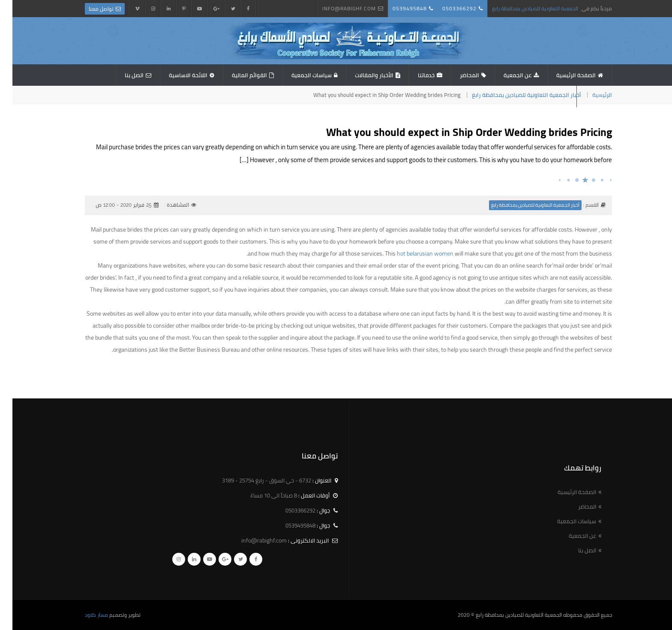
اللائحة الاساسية (176, 75)
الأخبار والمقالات (362, 75)
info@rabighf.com (337, 8)
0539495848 (397, 8)
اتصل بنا (122, 75)
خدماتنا (414, 75)
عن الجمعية (505, 75)
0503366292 (447, 8)
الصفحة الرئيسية (564, 75)
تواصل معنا (89, 9)
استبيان (582, 96)
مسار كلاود (84, 615)
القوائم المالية (237, 75)
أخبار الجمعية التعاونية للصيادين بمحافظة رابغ (514, 95)
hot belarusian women (413, 253)
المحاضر (457, 75)
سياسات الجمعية (299, 75)
